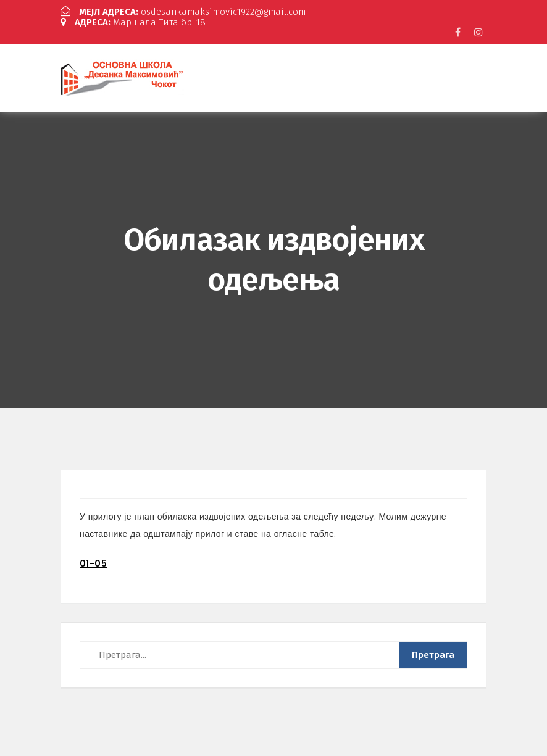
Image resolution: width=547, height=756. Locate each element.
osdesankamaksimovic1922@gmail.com (183, 12)
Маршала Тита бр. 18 (133, 22)
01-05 (93, 563)
